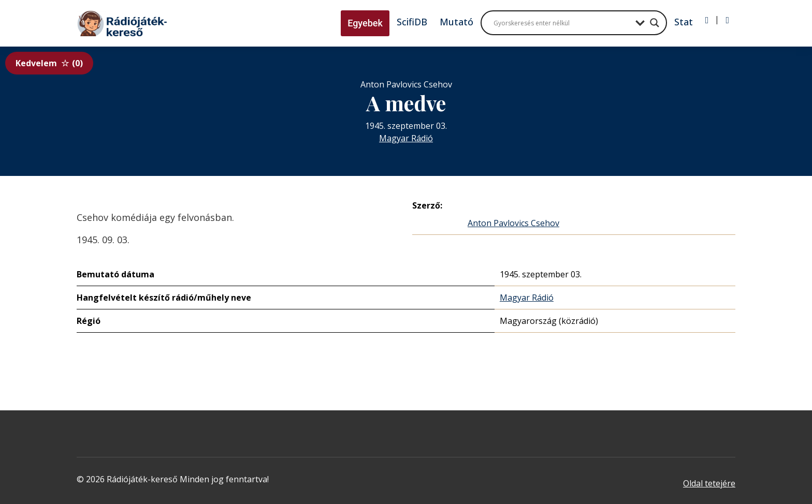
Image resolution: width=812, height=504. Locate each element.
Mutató (456, 22)
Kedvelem (49, 63)
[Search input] (562, 23)
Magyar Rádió (406, 138)
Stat (684, 22)
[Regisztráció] (727, 20)
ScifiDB (412, 22)
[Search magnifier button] (655, 23)
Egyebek (365, 23)
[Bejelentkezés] (707, 20)
